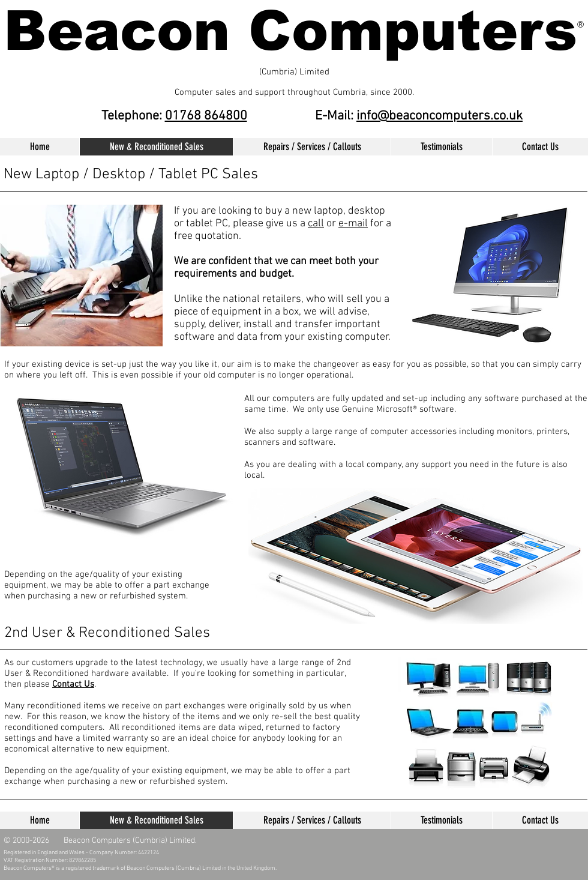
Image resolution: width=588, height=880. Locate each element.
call (316, 224)
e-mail (353, 224)
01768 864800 (206, 116)
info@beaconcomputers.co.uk (439, 116)
